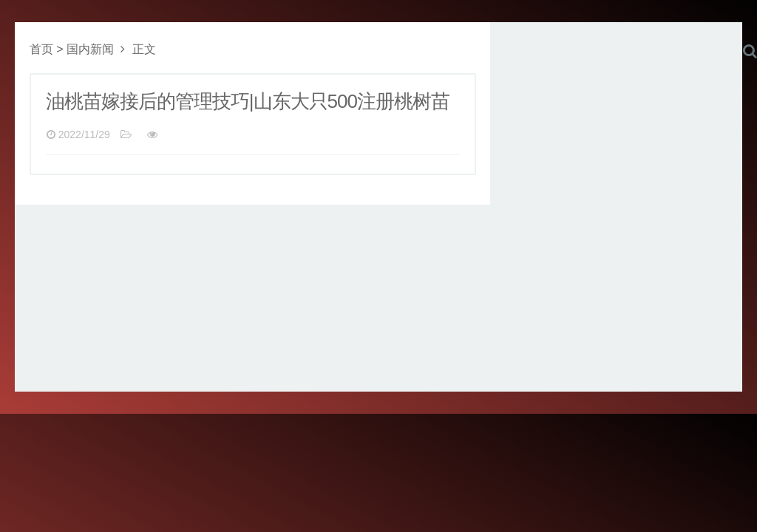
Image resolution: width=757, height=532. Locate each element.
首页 (41, 49)
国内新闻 (90, 49)
